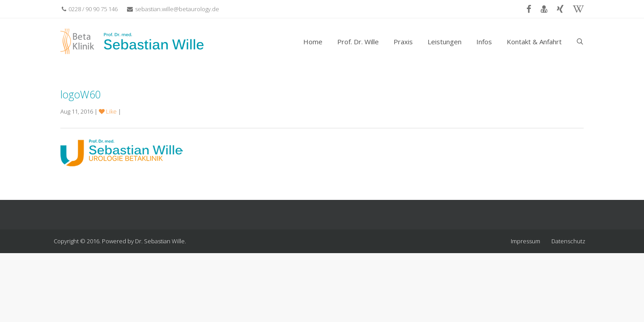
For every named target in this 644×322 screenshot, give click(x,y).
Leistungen (445, 42)
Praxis (403, 42)
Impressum (525, 241)
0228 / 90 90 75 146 (90, 9)
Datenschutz (568, 241)
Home (313, 42)
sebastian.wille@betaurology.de (173, 9)
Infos (484, 42)
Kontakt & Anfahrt (534, 42)
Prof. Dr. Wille (358, 42)
